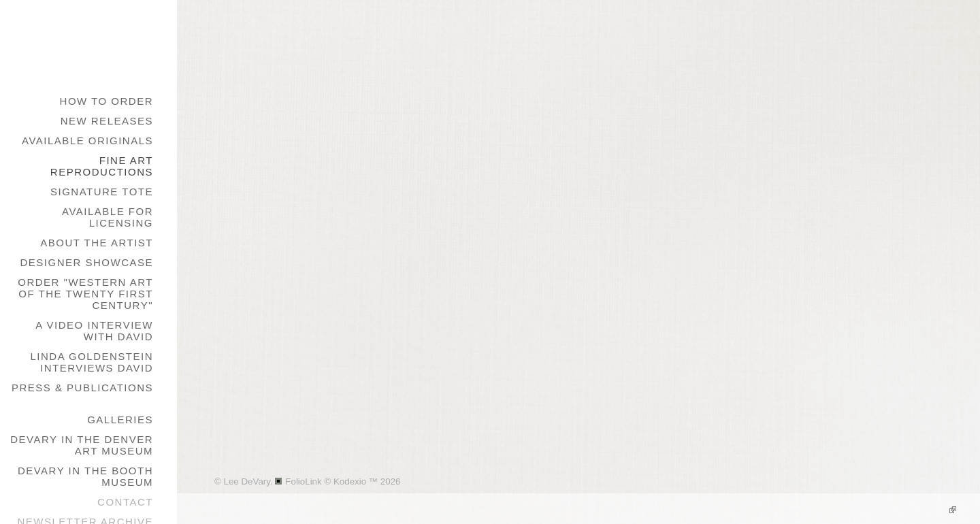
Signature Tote (102, 192)
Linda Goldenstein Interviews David (92, 362)
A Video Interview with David (94, 331)
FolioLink (303, 481)
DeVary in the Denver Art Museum (82, 445)
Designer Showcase (86, 262)
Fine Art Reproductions (102, 166)
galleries (120, 420)
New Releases (107, 121)
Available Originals (87, 141)
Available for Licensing (108, 217)
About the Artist (97, 243)
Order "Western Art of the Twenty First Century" (85, 294)
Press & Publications (82, 388)
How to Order (107, 101)
